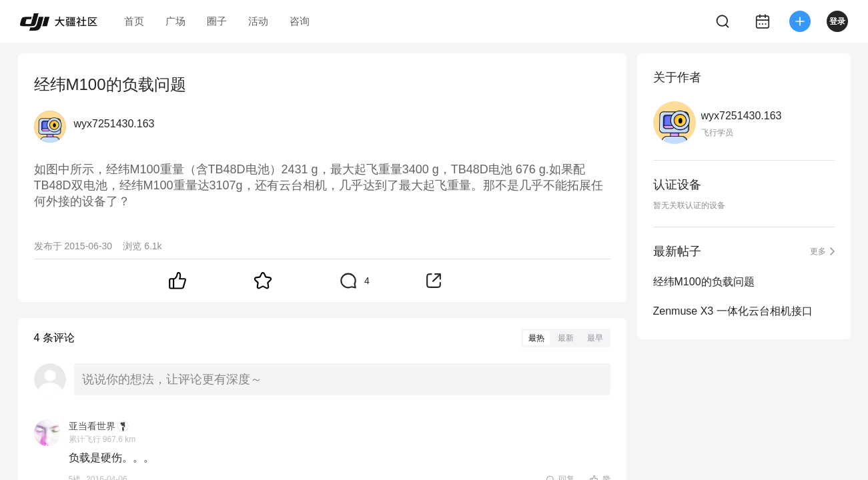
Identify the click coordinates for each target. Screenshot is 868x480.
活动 (258, 21)
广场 (175, 21)
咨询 (300, 21)
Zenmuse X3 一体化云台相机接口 (733, 311)
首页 (134, 21)
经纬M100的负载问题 (704, 282)
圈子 (217, 21)
